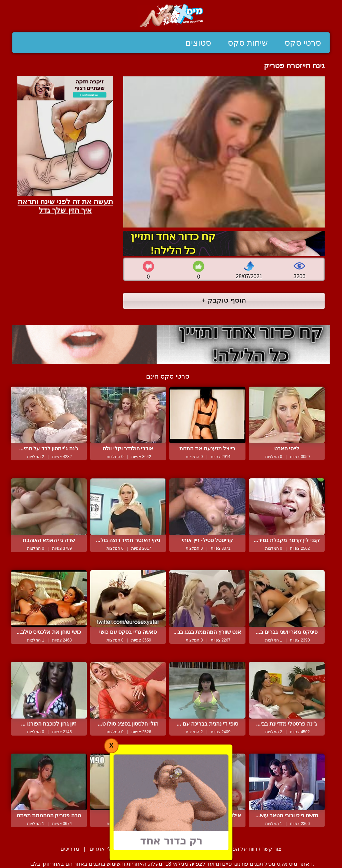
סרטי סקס (303, 43)
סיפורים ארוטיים (145, 849)
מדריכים (70, 849)
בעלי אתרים (103, 849)
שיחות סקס (248, 43)
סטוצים (198, 43)
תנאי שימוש (187, 849)
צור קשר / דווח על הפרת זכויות (246, 849)
